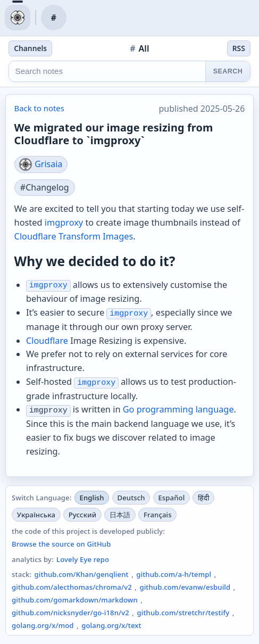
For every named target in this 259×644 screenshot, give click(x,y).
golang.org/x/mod (43, 625)
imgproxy (64, 222)
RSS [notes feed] (239, 48)
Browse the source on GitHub (61, 544)
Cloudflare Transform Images (74, 236)
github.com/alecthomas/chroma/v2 (72, 587)
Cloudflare (47, 341)
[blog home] (18, 18)
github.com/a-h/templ (174, 574)
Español (171, 498)
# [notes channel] (54, 18)
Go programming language (178, 409)
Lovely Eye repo (83, 559)
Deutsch (131, 498)
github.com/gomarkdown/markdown (75, 600)
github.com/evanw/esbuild (185, 587)
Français (158, 515)
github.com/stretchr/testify (183, 613)
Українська (36, 515)
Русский (82, 515)
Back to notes (39, 108)
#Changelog (45, 187)
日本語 (120, 515)
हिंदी (204, 498)
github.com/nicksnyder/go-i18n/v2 (70, 613)
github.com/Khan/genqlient (82, 574)
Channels (30, 48)
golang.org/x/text (111, 625)
